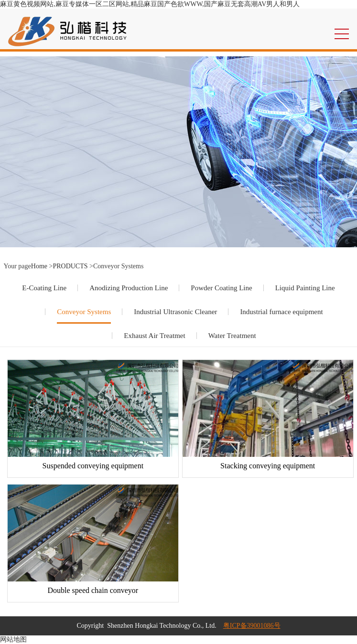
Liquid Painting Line (305, 288)
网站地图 (13, 639)
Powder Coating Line (221, 288)
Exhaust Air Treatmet (154, 336)
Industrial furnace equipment (281, 312)
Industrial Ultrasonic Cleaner (175, 312)
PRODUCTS (70, 266)
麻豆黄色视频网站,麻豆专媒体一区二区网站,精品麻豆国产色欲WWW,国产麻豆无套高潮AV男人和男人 (150, 4)
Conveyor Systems (84, 312)
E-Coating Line (44, 288)
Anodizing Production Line (129, 288)
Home (39, 266)
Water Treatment (232, 336)
